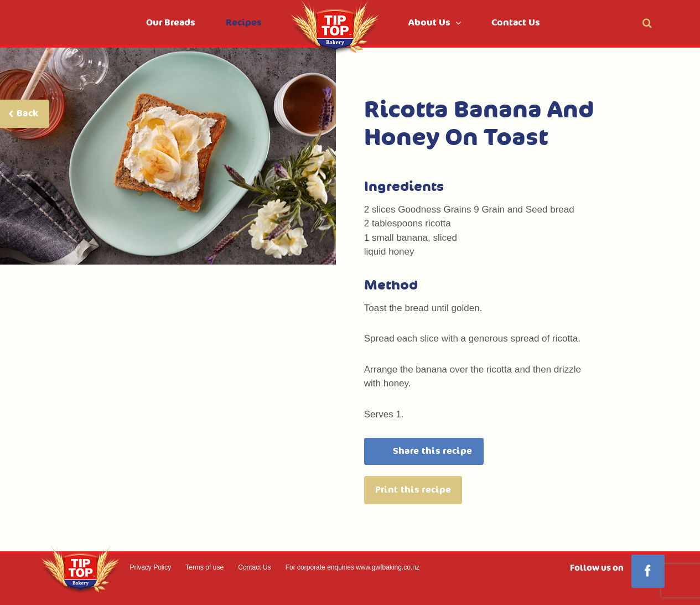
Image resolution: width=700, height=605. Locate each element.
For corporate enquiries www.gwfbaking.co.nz (352, 567)
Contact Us (254, 567)
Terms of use (204, 567)
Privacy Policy (151, 567)
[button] (647, 22)
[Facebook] (648, 571)
